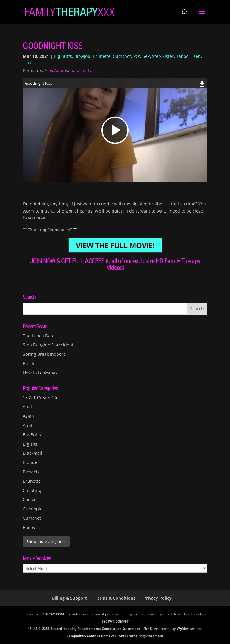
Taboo (182, 56)
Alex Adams (56, 70)
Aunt (28, 425)
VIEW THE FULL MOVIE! (115, 245)
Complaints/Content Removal (91, 636)
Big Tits (30, 444)
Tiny (27, 62)
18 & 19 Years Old (41, 398)
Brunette (102, 56)
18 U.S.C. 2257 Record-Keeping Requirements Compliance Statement (84, 628)
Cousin (30, 499)
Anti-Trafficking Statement (141, 636)
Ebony (29, 527)
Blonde (30, 462)
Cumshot (122, 56)
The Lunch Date (39, 336)
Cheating (32, 490)
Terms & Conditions (115, 598)
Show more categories (46, 541)
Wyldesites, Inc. (190, 628)
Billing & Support (70, 598)
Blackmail (33, 453)
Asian (28, 416)
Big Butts (63, 56)
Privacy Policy (157, 598)
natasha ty (81, 70)
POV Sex (141, 56)
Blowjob (82, 56)
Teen (196, 56)
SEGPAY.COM (53, 614)
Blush (29, 363)
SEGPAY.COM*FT (115, 621)
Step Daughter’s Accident (48, 345)
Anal (27, 407)
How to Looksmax (40, 373)
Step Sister (163, 56)
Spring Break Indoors (44, 354)
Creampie (33, 509)
